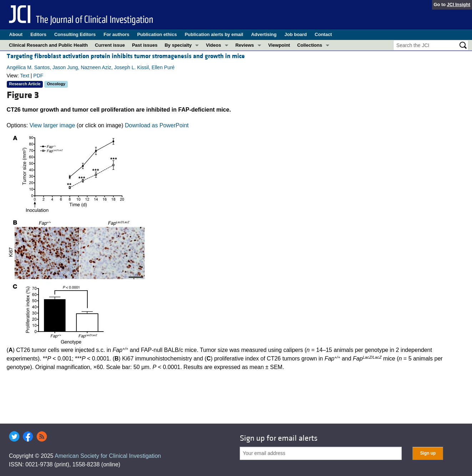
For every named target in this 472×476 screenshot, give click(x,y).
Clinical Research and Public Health (48, 45)
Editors (38, 34)
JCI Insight (459, 4)
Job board (296, 34)
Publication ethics (157, 34)
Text (25, 76)
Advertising (264, 34)
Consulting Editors (75, 34)
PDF (38, 76)
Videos (213, 45)
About (16, 34)
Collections (310, 45)
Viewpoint (279, 45)
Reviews (245, 45)
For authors (116, 34)
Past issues (145, 45)
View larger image (52, 125)
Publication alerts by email (214, 34)
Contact (323, 34)
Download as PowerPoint (157, 125)
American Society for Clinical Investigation (108, 456)
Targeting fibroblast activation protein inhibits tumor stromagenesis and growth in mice (126, 56)
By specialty (178, 45)
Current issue (110, 45)
